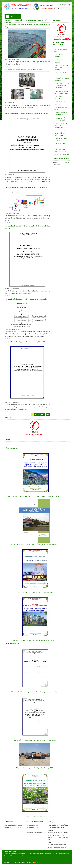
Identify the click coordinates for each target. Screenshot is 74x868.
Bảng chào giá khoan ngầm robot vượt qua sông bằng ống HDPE (34, 768)
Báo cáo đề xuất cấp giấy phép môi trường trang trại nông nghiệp (26, 299)
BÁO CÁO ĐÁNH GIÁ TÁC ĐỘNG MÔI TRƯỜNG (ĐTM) (62, 126)
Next (43, 414)
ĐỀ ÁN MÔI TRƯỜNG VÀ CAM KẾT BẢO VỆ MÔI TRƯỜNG (62, 133)
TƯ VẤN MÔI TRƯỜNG (59, 61)
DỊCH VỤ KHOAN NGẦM (61, 155)
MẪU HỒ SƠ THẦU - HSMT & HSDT (61, 140)
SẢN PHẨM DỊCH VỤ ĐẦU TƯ (60, 108)
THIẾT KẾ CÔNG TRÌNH (60, 145)
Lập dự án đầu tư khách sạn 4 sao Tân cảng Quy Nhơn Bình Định (34, 592)
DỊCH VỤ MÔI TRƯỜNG (59, 56)
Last (48, 414)
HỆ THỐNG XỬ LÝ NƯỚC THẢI (61, 98)
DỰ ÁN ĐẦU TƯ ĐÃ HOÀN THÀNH (61, 114)
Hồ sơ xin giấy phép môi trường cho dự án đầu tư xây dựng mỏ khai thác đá (34, 740)
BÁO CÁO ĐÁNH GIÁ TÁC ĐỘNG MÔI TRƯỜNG (62, 68)
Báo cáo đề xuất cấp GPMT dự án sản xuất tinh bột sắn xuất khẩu (26, 188)
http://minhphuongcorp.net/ (61, 847)
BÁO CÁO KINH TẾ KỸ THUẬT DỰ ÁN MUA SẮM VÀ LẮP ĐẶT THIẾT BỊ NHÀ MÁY (34, 544)
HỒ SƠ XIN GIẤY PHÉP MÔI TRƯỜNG (61, 119)
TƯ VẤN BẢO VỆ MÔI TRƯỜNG (60, 50)
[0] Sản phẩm (64, 5)
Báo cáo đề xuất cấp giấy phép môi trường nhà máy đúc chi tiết (25, 342)
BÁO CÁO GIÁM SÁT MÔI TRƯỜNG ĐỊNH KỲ (62, 92)
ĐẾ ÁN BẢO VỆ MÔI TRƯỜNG (61, 74)
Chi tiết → (7, 66)
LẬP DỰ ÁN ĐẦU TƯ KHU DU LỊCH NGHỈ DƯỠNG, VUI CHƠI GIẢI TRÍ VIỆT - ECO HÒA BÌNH (34, 496)
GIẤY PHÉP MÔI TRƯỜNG (60, 103)
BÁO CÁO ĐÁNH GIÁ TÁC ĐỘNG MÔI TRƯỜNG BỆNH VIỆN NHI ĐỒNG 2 (34, 641)
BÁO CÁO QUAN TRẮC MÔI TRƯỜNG (61, 150)
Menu (13, 17)
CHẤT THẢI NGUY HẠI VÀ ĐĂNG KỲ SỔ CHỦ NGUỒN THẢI (62, 86)
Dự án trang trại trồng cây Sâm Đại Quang (34, 816)
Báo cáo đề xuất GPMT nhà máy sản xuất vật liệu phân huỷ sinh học (26, 113)
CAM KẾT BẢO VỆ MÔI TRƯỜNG (62, 79)
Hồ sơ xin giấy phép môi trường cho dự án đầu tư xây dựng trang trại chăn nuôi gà (34, 692)
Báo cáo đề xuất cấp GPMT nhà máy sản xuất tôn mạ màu (23, 70)
